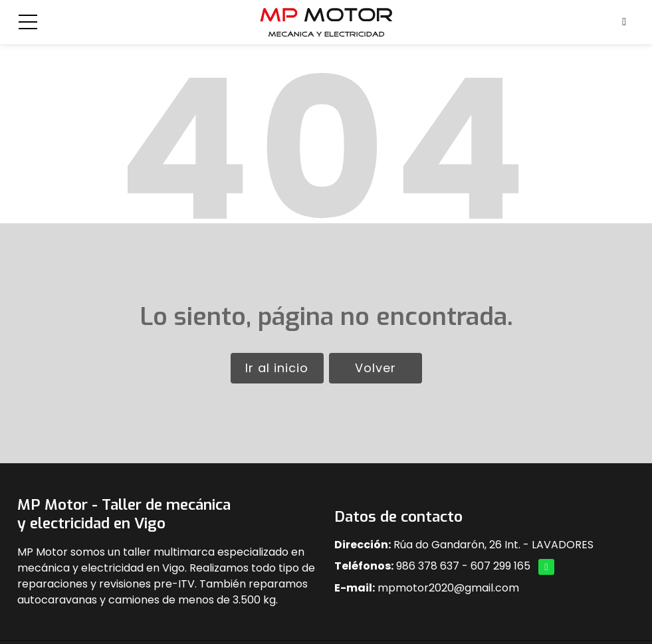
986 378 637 (428, 566)
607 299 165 (500, 566)
